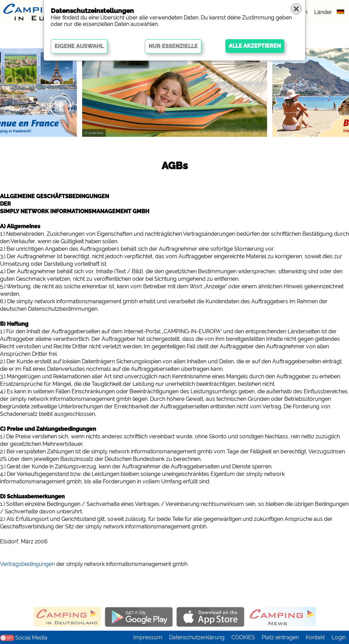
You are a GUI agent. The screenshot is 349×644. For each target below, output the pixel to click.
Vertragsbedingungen (27, 564)
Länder (323, 12)
